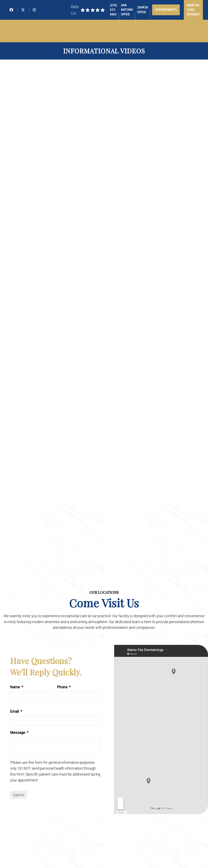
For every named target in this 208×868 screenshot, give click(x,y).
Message (19, 733)
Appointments (166, 10)
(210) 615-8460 (113, 10)
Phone (64, 687)
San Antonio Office (127, 10)
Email (16, 711)
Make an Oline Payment (193, 10)
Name (17, 687)
